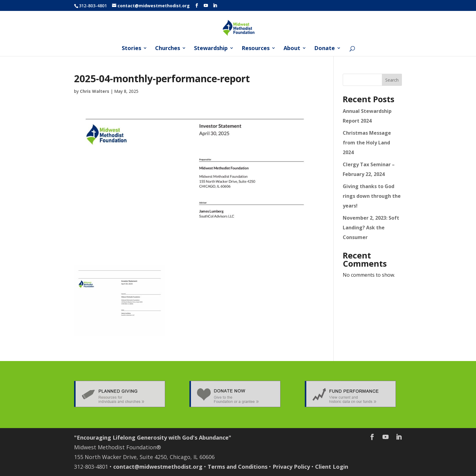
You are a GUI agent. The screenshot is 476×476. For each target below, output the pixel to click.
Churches (168, 49)
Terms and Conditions (238, 467)
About (292, 49)
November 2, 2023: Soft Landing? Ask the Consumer (371, 228)
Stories (131, 49)
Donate (325, 49)
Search (392, 80)
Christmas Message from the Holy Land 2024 (367, 143)
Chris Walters (95, 91)
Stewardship (211, 49)
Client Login (332, 467)
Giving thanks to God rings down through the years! (372, 196)
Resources (256, 49)
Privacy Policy (291, 467)
